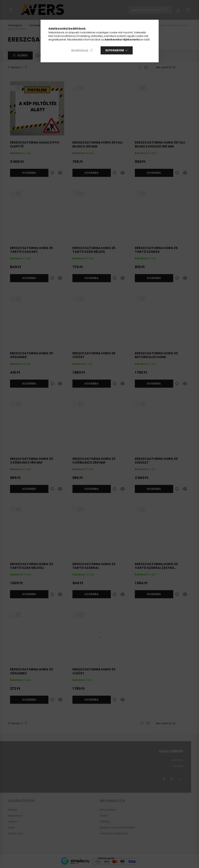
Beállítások (80, 50)
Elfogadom (115, 50)
